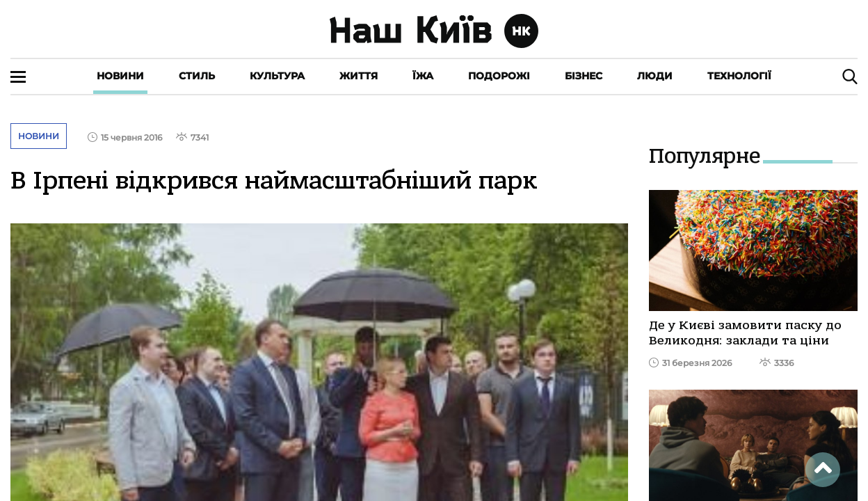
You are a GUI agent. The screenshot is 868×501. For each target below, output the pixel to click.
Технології (739, 76)
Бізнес (584, 76)
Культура (277, 76)
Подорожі (499, 76)
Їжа (423, 76)
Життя (359, 76)
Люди (655, 76)
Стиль (197, 76)
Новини (120, 76)
